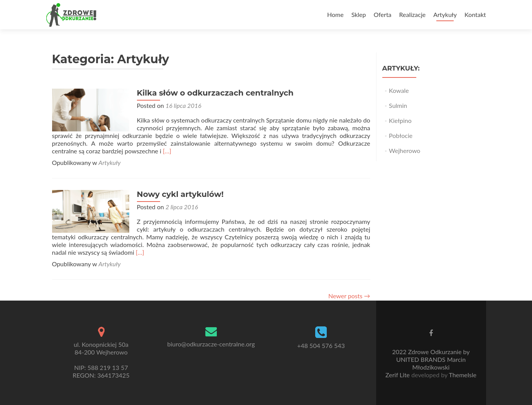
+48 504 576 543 (321, 345)
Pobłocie (401, 135)
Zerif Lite (398, 375)
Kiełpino (400, 120)
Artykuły (445, 14)
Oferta (383, 14)
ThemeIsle (462, 375)
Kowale (399, 90)
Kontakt (475, 14)
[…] (167, 151)
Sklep (359, 14)
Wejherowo (404, 150)
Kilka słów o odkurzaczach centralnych (215, 93)
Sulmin (398, 105)
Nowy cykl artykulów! (180, 194)
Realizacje (413, 14)
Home (335, 14)
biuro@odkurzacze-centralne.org (211, 344)
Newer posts (349, 296)
